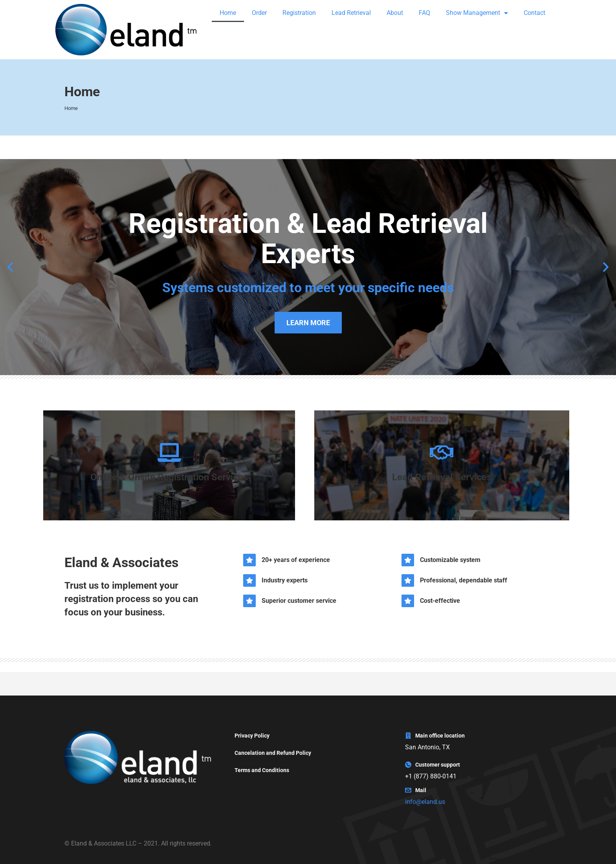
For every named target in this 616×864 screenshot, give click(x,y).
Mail (421, 790)
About (395, 13)
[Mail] (408, 790)
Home (228, 13)
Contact (534, 13)
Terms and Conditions (262, 770)
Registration (299, 13)
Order (259, 13)
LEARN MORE (308, 323)
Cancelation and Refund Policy (273, 753)
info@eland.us (425, 802)
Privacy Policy (252, 736)
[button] (10, 267)
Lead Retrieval (351, 13)
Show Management (477, 13)
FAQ (424, 13)
